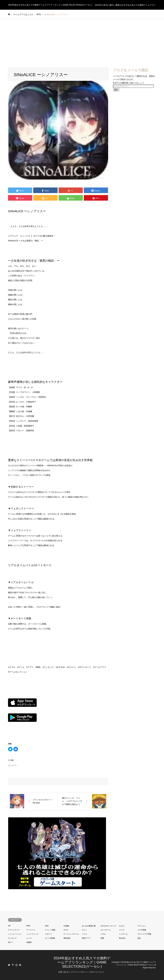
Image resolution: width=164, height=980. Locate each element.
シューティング (33, 934)
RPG (28, 926)
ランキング (12, 938)
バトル (85, 934)
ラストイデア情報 (144, 934)
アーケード (31, 930)
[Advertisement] (82, 41)
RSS (20, 965)
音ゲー (11, 942)
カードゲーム (106, 930)
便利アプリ (86, 938)
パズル (103, 934)
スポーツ (48, 934)
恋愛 (102, 938)
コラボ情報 (142, 930)
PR (9, 926)
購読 (116, 90)
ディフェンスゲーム (71, 934)
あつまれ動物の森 (89, 926)
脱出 (139, 938)
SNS (47, 926)
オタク (66, 930)
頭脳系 (29, 942)
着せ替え (122, 938)
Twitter (9, 965)
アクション (142, 926)
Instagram (16, 965)
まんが (122, 926)
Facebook (13, 965)
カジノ (85, 930)
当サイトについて (97, 972)
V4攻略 (66, 926)
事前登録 (67, 938)
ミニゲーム (123, 934)
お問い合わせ (63, 972)
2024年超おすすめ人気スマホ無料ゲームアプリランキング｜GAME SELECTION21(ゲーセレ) (82, 962)
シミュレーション (15, 934)
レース (29, 938)
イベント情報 (50, 930)
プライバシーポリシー (79, 972)
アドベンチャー (14, 930)
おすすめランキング (108, 926)
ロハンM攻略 (50, 938)
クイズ (122, 930)
